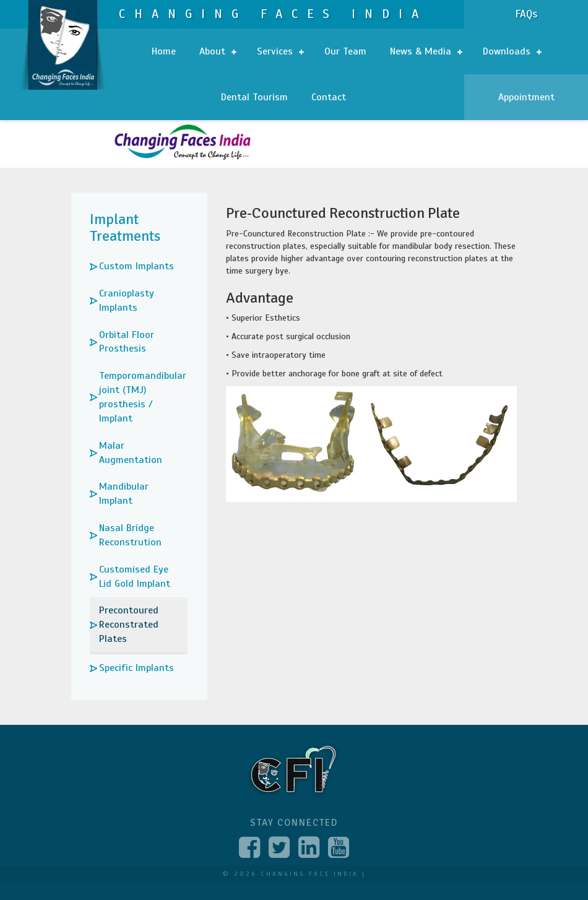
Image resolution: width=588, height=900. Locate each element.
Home (164, 51)
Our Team (345, 51)
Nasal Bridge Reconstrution (130, 535)
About (218, 51)
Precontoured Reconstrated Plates (129, 625)
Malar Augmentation (131, 453)
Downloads (512, 51)
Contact (329, 97)
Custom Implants (136, 266)
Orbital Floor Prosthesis (127, 342)
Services (280, 51)
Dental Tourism (254, 97)
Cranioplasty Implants (127, 301)
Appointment (526, 97)
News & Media (426, 51)
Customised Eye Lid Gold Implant (135, 577)
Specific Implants (136, 668)
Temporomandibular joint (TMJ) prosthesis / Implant (143, 397)
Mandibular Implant (124, 494)
